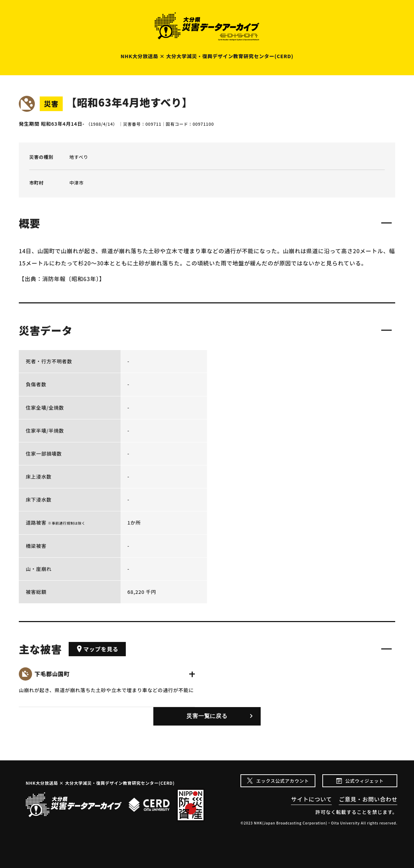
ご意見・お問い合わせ (368, 799)
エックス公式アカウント (282, 781)
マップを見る (97, 649)
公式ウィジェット (365, 781)
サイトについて (311, 799)
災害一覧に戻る (207, 716)
